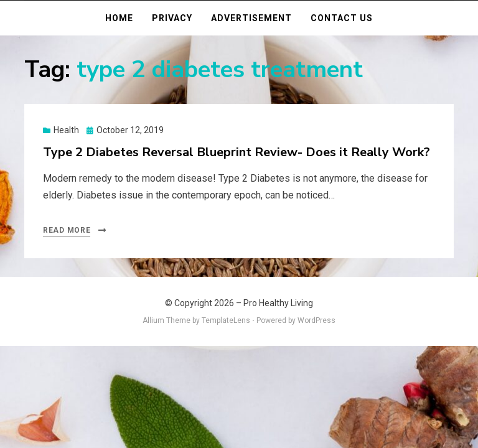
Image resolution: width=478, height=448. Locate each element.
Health (66, 130)
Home (119, 18)
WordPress (316, 320)
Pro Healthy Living (278, 303)
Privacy (172, 18)
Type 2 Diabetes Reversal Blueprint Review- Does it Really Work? (237, 152)
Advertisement (251, 18)
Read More (67, 230)
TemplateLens (226, 320)
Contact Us (342, 18)
